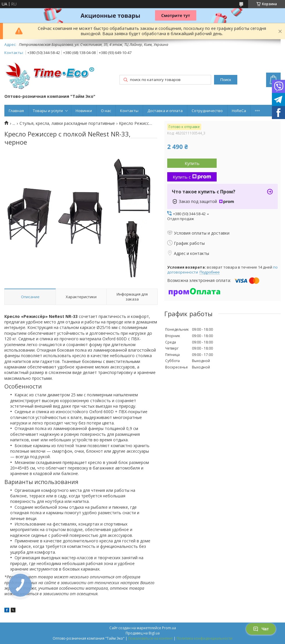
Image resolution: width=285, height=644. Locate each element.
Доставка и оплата (165, 111)
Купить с (192, 177)
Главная (16, 111)
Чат (261, 629)
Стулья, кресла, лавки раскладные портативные (67, 123)
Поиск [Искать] (226, 80)
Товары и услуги (48, 111)
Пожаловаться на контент (150, 638)
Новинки (84, 111)
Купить (192, 163)
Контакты (129, 111)
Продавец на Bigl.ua (143, 633)
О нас (106, 111)
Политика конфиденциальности (204, 638)
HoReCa (239, 111)
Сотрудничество (207, 111)
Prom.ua (169, 628)
